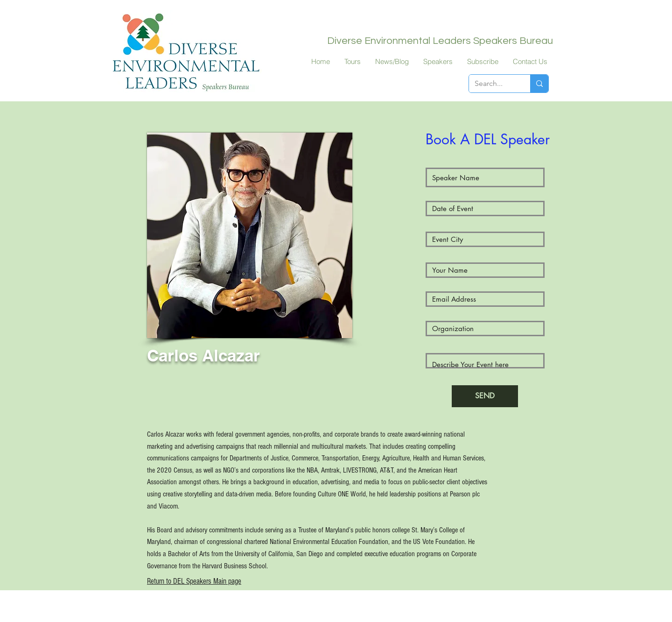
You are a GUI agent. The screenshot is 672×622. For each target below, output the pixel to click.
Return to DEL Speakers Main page (194, 581)
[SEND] (485, 396)
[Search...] (493, 84)
